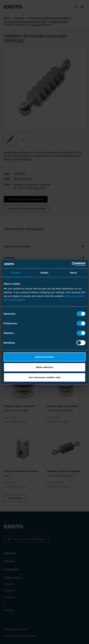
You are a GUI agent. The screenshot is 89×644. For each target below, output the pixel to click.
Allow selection (44, 367)
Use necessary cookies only (44, 377)
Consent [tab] (16, 273)
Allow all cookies (44, 357)
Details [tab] (45, 273)
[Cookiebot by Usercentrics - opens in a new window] (72, 264)
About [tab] (73, 273)
